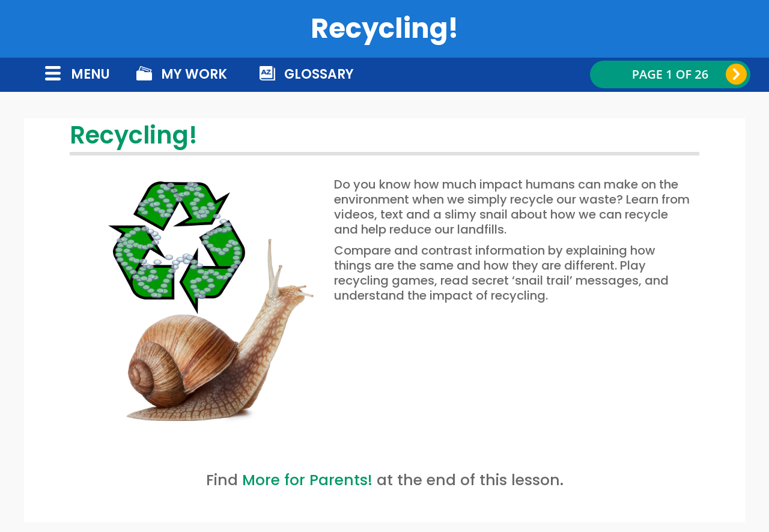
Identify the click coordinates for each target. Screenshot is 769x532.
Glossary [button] (319, 74)
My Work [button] (194, 74)
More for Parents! (307, 480)
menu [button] (90, 74)
